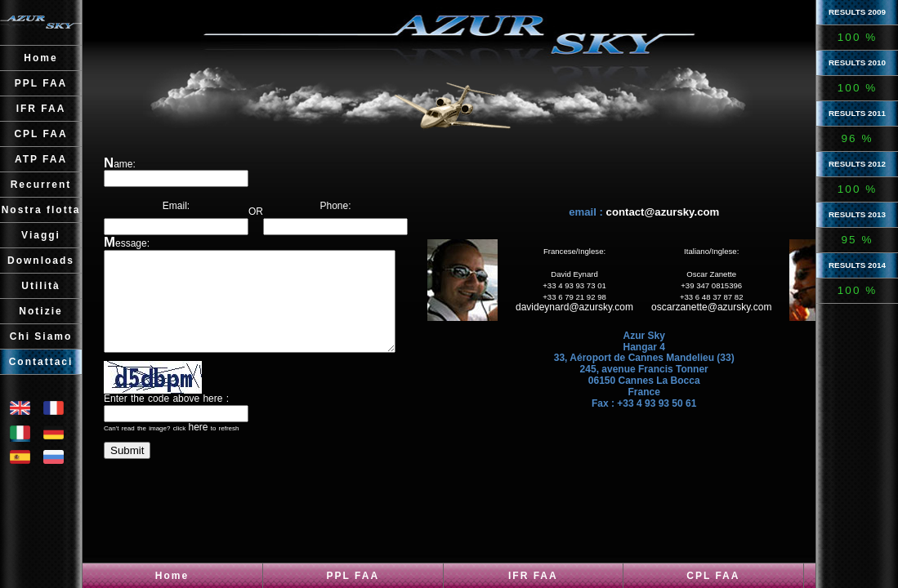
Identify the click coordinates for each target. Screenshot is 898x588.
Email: (176, 200)
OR (267, 200)
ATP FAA (41, 159)
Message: (127, 243)
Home (172, 576)
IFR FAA (533, 576)
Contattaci (41, 362)
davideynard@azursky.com (596, 317)
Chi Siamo (41, 336)
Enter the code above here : (166, 418)
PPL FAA (353, 576)
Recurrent (41, 185)
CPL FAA (713, 576)
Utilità (40, 286)
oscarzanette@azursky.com (733, 317)
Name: (120, 164)
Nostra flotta (41, 210)
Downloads (41, 261)
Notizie (40, 311)
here (198, 447)
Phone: (357, 200)
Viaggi (41, 235)
